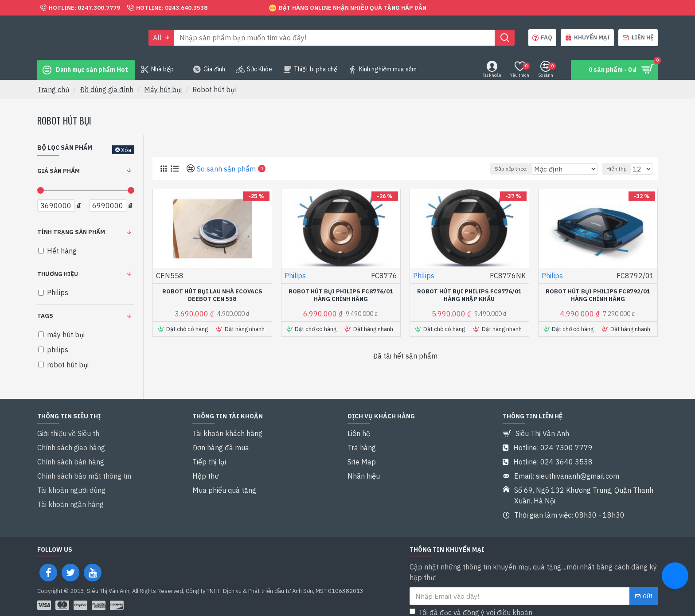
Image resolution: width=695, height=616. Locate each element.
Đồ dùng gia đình (107, 90)
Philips (295, 276)
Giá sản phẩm (59, 171)
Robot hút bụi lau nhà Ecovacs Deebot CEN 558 (212, 295)
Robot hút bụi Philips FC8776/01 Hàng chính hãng (341, 295)
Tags (45, 316)
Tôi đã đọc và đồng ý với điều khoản (485, 597)
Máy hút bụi (163, 90)
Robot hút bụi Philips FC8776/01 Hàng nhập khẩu (469, 295)
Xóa (126, 150)
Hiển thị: (619, 169)
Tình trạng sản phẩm (71, 232)
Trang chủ (53, 90)
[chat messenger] (675, 577)
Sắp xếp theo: (518, 169)
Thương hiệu (58, 274)
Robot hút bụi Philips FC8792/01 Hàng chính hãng (598, 295)
